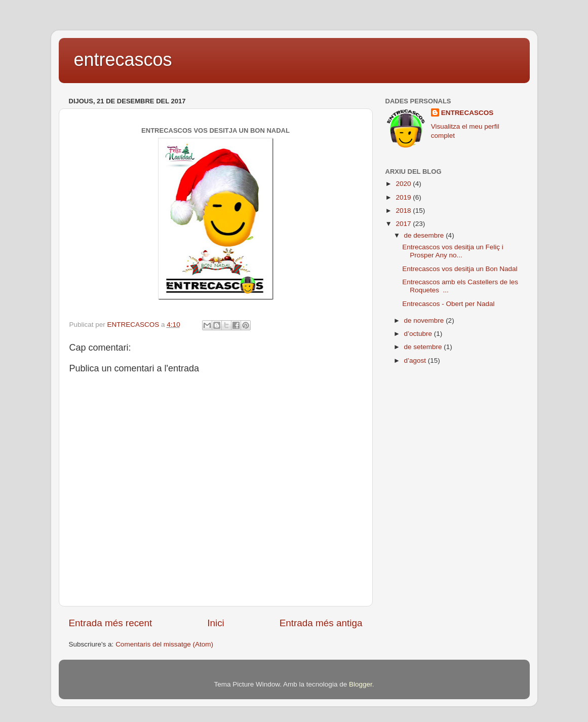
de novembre (425, 320)
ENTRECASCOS (467, 113)
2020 (404, 184)
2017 (404, 224)
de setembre (424, 347)
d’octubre (419, 334)
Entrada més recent (111, 623)
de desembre (425, 235)
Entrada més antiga (321, 623)
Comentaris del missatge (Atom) (164, 644)
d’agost (416, 360)
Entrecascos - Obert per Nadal (448, 304)
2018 (404, 211)
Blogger (361, 684)
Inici (216, 623)
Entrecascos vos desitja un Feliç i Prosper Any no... (453, 251)
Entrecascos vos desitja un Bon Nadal (460, 269)
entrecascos (123, 60)
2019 (404, 197)
